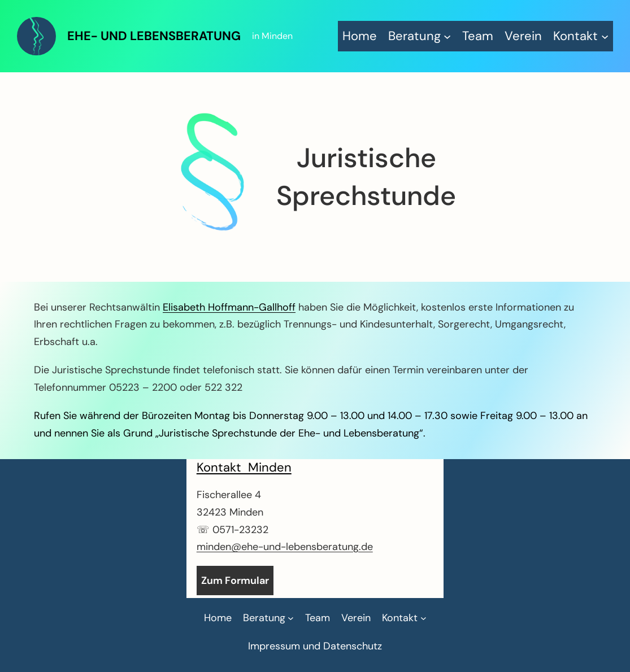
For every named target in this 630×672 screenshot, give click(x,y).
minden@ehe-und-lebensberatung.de (285, 547)
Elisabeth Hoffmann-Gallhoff (229, 307)
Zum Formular (235, 581)
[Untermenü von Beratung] (420, 36)
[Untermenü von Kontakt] (581, 36)
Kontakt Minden (244, 467)
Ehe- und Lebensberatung (154, 36)
